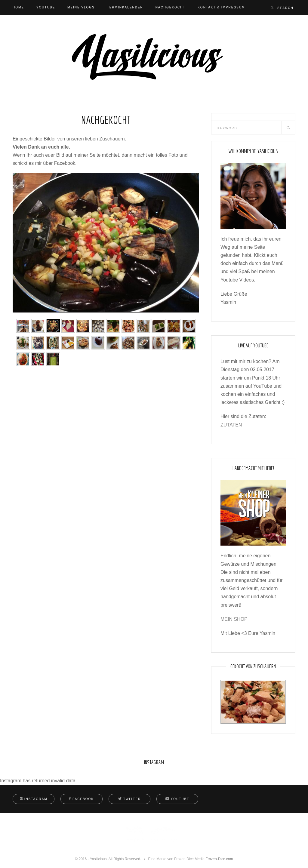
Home (18, 7)
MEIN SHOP (234, 619)
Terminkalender (125, 7)
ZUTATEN (231, 425)
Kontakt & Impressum (221, 7)
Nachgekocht (171, 7)
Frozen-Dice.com (219, 859)
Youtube (46, 7)
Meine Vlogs (81, 7)
